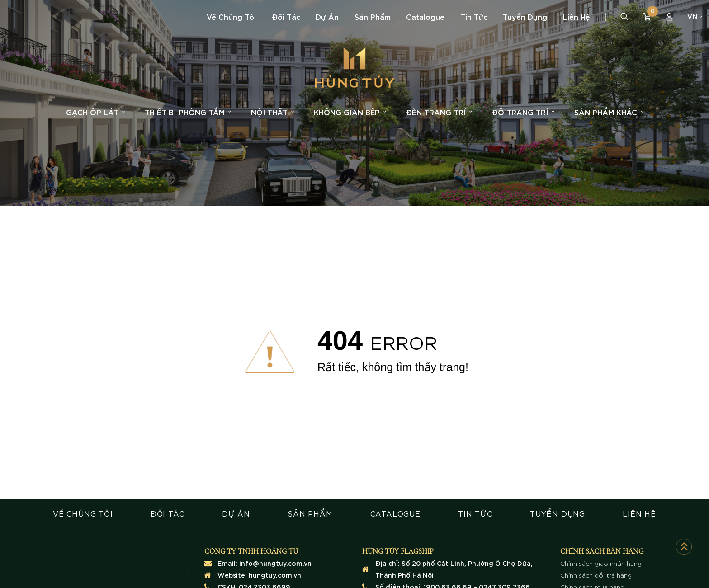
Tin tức (474, 16)
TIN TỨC (475, 513)
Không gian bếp (350, 112)
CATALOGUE (395, 513)
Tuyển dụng (525, 16)
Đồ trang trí (523, 112)
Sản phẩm (373, 16)
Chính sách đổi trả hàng (596, 575)
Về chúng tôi (231, 16)
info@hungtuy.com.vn (275, 563)
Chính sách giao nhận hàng (601, 563)
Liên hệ (577, 16)
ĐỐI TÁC (168, 513)
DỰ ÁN (236, 513)
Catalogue (425, 16)
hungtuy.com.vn (275, 575)
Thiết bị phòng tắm (188, 112)
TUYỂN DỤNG (558, 513)
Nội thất (272, 112)
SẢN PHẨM (310, 513)
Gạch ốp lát (95, 112)
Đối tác (286, 16)
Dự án (327, 16)
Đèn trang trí (439, 112)
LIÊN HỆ (639, 513)
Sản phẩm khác (609, 112)
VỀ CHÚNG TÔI (83, 513)
